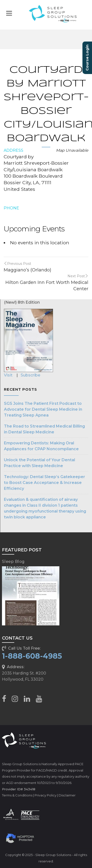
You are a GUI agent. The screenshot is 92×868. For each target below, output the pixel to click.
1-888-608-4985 (32, 656)
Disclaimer (67, 795)
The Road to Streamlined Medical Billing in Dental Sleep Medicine (44, 429)
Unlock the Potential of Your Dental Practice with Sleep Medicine (39, 463)
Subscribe (30, 375)
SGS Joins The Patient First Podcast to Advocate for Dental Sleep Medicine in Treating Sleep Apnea (43, 409)
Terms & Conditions (17, 795)
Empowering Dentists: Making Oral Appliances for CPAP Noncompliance (41, 446)
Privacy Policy (46, 795)
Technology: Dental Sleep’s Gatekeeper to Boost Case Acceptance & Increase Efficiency (45, 483)
